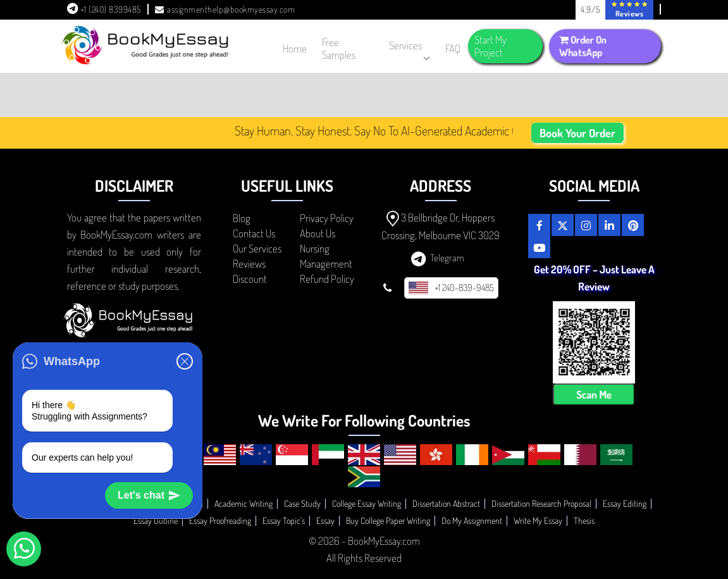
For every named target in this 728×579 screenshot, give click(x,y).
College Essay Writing (367, 503)
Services (410, 48)
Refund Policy (327, 279)
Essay (325, 520)
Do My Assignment (472, 520)
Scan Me (594, 395)
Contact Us (254, 233)
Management (326, 264)
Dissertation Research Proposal (541, 503)
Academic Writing (244, 503)
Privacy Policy (327, 218)
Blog (242, 218)
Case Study (302, 503)
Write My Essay (538, 520)
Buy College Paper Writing (388, 520)
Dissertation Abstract (446, 503)
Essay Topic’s (284, 520)
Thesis (584, 520)
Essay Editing (625, 503)
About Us (318, 233)
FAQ (453, 48)
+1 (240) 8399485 (104, 9)
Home (295, 48)
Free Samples (339, 48)
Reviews (249, 264)
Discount (250, 279)
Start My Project (490, 46)
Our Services (257, 248)
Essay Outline (156, 520)
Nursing (315, 248)
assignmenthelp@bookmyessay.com (225, 9)
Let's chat (149, 495)
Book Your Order (577, 133)
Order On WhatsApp (583, 46)
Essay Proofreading (220, 520)
